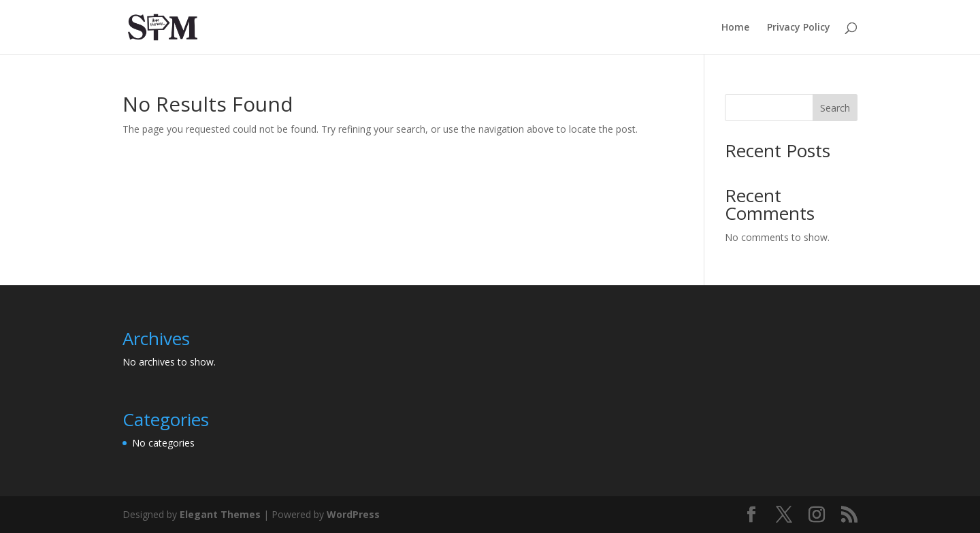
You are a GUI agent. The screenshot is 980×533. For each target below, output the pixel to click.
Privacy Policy (799, 28)
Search (835, 108)
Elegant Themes (220, 514)
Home (735, 28)
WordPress (353, 514)
